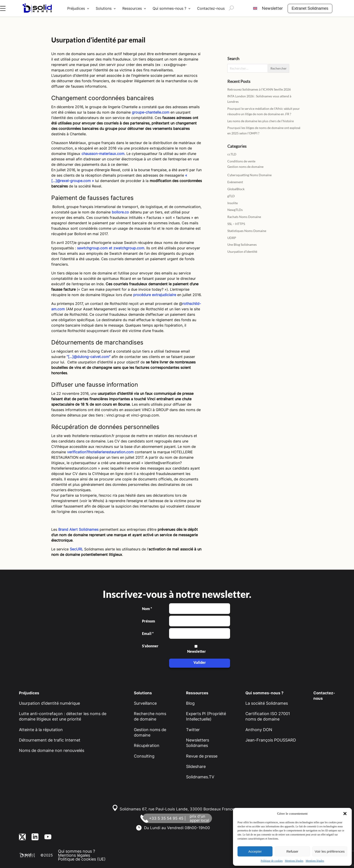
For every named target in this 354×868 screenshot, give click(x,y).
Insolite (233, 203)
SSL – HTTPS (236, 224)
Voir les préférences (330, 851)
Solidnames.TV (200, 777)
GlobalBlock (236, 189)
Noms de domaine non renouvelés (52, 750)
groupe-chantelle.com (151, 112)
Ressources (132, 8)
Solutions (104, 8)
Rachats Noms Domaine (244, 217)
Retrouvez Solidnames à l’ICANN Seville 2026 (259, 89)
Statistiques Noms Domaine (247, 231)
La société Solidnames (267, 703)
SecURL (76, 549)
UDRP (232, 238)
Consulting (144, 756)
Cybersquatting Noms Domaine (249, 175)
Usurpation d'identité (242, 252)
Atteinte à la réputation (41, 730)
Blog (190, 703)
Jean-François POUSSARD (271, 740)
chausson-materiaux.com (103, 154)
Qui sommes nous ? (77, 851)
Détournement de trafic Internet (50, 740)
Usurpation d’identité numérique (49, 703)
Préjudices (76, 8)
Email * (148, 634)
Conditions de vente (241, 161)
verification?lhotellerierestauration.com (100, 452)
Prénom (149, 621)
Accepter (255, 851)
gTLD (231, 196)
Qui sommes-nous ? (169, 8)
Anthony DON (259, 730)
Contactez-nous (211, 8)
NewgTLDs (235, 210)
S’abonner (150, 646)
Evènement (235, 182)
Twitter (193, 730)
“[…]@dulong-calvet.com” (88, 357)
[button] (345, 814)
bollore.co (120, 212)
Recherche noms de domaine (150, 716)
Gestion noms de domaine (245, 167)
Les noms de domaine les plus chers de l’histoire (261, 121)
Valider (200, 662)
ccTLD (232, 154)
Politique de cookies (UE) (82, 859)
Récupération (147, 745)
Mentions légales (294, 861)
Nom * (147, 609)
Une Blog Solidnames (242, 244)
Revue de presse (202, 756)
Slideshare (196, 766)
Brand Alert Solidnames (78, 529)
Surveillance (145, 703)
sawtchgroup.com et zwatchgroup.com (111, 248)
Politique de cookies (272, 861)
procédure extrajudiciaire (155, 295)
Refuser (292, 851)
